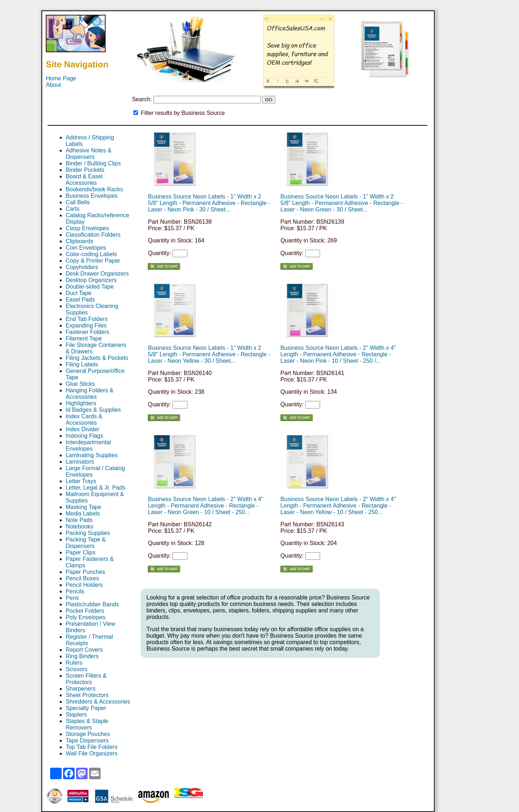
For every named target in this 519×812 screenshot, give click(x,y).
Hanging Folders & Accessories (90, 394)
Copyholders (82, 267)
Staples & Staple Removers (87, 724)
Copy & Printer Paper (93, 261)
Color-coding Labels (91, 254)
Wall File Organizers (91, 753)
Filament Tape (84, 338)
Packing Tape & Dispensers (86, 543)
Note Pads (79, 520)
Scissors (76, 669)
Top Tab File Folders (92, 747)
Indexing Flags (84, 436)
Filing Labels (82, 364)
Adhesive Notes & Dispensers (88, 154)
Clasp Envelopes (87, 228)
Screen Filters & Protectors (86, 679)
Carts (72, 209)
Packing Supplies (88, 533)
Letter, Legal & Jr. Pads (95, 488)
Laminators (80, 462)
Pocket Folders (85, 611)
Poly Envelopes (85, 617)
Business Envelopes (92, 196)
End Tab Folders (86, 319)
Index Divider (82, 429)
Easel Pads (80, 300)
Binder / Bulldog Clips (93, 163)
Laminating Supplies (92, 455)
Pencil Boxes (82, 578)
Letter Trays (81, 481)
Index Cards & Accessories (84, 420)
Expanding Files (86, 325)
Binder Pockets (85, 170)
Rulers (74, 663)
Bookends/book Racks (94, 189)
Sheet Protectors (87, 695)
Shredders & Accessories (98, 702)
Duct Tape (79, 293)
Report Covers (84, 650)
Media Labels (83, 514)
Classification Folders (93, 235)
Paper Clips (81, 552)
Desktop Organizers (91, 280)
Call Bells (78, 202)
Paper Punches (85, 572)
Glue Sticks (80, 384)
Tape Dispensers (87, 740)
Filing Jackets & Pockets (97, 358)
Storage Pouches (88, 734)
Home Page (61, 78)
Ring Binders (82, 656)
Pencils (75, 591)
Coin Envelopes (86, 248)
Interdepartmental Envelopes (88, 445)
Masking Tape (83, 507)
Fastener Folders (87, 332)
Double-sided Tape (90, 287)
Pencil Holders (84, 585)
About (53, 85)
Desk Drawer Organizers (97, 274)
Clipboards (79, 241)
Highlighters (81, 403)
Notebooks (79, 527)
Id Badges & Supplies (93, 410)
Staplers (76, 715)
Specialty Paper (86, 708)
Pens (72, 598)
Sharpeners (81, 689)
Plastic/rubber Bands (92, 604)
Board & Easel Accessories (84, 180)
